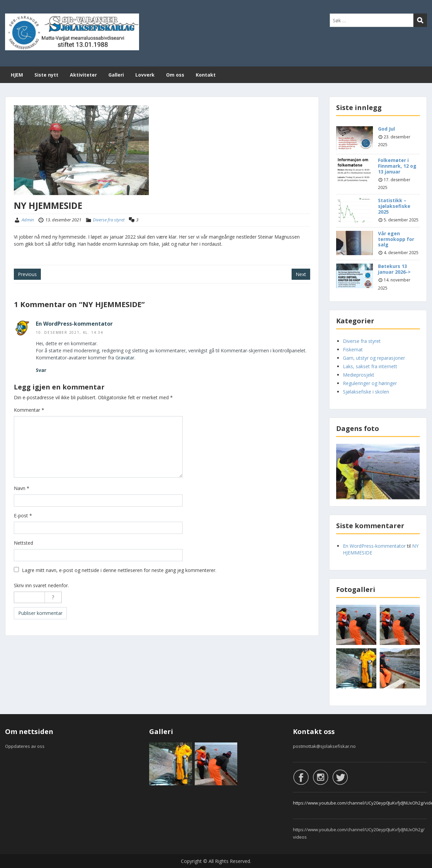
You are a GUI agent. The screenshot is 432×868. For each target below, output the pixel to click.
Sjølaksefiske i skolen (366, 392)
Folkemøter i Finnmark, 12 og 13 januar (397, 166)
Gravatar (125, 358)
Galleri (116, 75)
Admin (28, 220)
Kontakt (206, 75)
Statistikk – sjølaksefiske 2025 (394, 206)
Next (301, 274)
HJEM (17, 75)
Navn (22, 488)
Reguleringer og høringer (370, 383)
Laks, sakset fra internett (370, 366)
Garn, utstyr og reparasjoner (374, 358)
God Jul (386, 129)
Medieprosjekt (359, 375)
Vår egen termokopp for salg (396, 239)
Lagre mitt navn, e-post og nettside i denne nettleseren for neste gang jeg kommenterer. (119, 570)
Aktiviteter (83, 75)
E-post (23, 516)
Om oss (175, 75)
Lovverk (145, 75)
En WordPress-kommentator (74, 324)
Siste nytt (46, 75)
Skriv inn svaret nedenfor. (41, 585)
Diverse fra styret (109, 220)
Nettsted (23, 543)
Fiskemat (353, 349)
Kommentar (29, 410)
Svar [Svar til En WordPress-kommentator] (41, 370)
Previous (27, 274)
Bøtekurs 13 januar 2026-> (394, 269)
